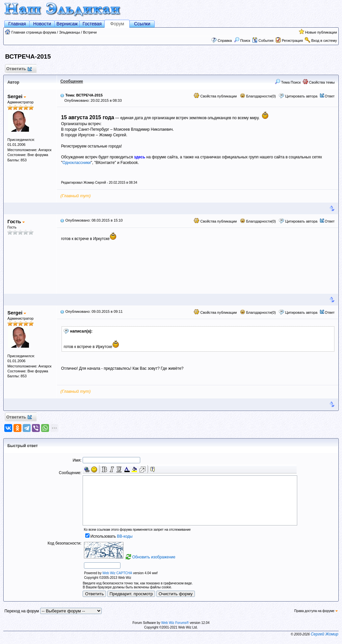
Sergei (17, 96)
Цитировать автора (301, 96)
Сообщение (72, 81)
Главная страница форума (34, 32)
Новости (42, 24)
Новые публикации (321, 32)
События (263, 40)
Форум (117, 24)
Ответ (330, 96)
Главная (17, 24)
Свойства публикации (215, 96)
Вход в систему (324, 40)
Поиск (242, 40)
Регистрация (292, 40)
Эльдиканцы (69, 32)
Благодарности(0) (258, 96)
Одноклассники (77, 163)
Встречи (90, 32)
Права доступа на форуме (316, 611)
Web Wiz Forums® (175, 623)
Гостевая (92, 24)
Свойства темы (319, 82)
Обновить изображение (154, 557)
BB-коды (125, 536)
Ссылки (142, 24)
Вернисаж (67, 24)
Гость (16, 221)
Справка (225, 40)
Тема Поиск (288, 82)
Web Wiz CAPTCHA (117, 573)
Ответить (19, 69)
